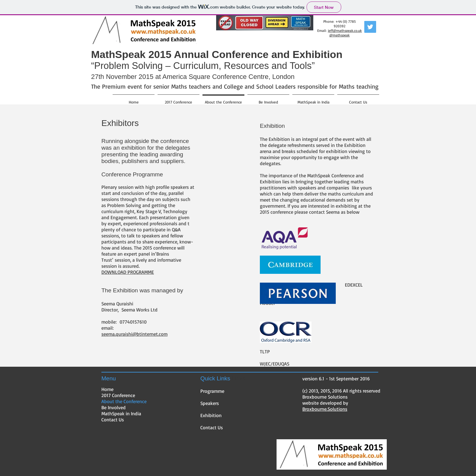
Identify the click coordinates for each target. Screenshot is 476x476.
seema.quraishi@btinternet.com (134, 334)
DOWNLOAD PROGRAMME (128, 272)
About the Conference (124, 401)
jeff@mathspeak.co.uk (345, 31)
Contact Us (113, 420)
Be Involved (114, 407)
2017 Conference (118, 395)
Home (107, 389)
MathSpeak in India (121, 413)
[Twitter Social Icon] (370, 27)
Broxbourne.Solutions (325, 409)
